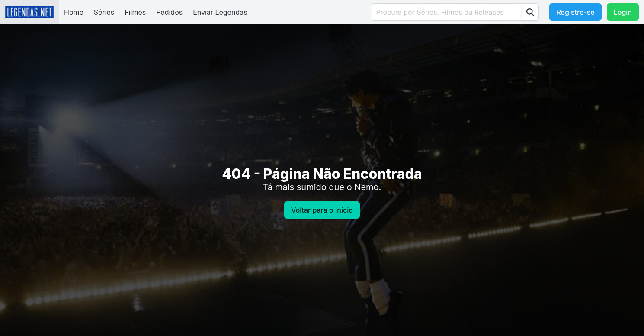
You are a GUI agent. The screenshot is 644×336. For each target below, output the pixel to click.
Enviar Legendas (220, 12)
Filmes (135, 12)
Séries (104, 12)
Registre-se (575, 12)
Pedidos (169, 12)
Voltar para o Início (322, 210)
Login (623, 12)
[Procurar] (530, 12)
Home (74, 12)
